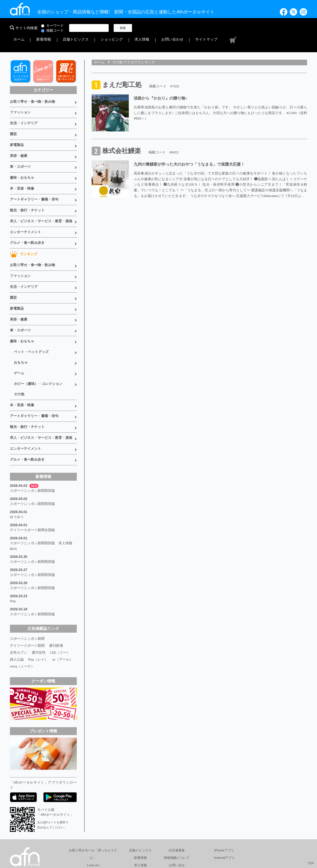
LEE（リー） (60, 606)
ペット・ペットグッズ (31, 322)
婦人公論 (17, 613)
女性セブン (19, 606)
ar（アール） (63, 613)
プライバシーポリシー (191, 844)
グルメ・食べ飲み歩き (27, 219)
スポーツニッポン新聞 (27, 593)
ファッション (20, 97)
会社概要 (159, 844)
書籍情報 (140, 827)
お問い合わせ (259, 28)
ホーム (145, 28)
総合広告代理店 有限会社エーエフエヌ (115, 844)
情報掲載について (177, 812)
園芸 (13, 118)
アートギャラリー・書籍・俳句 (34, 178)
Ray (13, 556)
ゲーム (19, 341)
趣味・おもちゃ (22, 158)
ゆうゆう (17, 477)
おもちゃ (21, 331)
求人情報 (236, 28)
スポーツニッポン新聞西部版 (32, 452)
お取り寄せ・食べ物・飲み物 (32, 87)
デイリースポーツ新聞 (27, 599)
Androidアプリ (224, 812)
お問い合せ (177, 819)
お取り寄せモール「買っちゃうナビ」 (93, 808)
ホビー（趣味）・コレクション (38, 351)
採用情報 (224, 844)
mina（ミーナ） (22, 620)
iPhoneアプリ (224, 804)
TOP (311, 863)
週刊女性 (39, 606)
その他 (19, 361)
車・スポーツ (20, 148)
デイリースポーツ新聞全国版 (32, 490)
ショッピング (214, 28)
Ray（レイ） (38, 613)
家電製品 (17, 128)
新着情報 (162, 28)
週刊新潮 (56, 599)
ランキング (24, 230)
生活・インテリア (24, 107)
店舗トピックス (186, 28)
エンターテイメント (26, 209)
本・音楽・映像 (22, 168)
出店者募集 (177, 804)
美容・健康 (19, 138)
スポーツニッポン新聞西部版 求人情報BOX (41, 504)
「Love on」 (93, 819)
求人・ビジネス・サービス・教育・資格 (41, 199)
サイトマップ (284, 28)
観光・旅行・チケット (27, 189)
